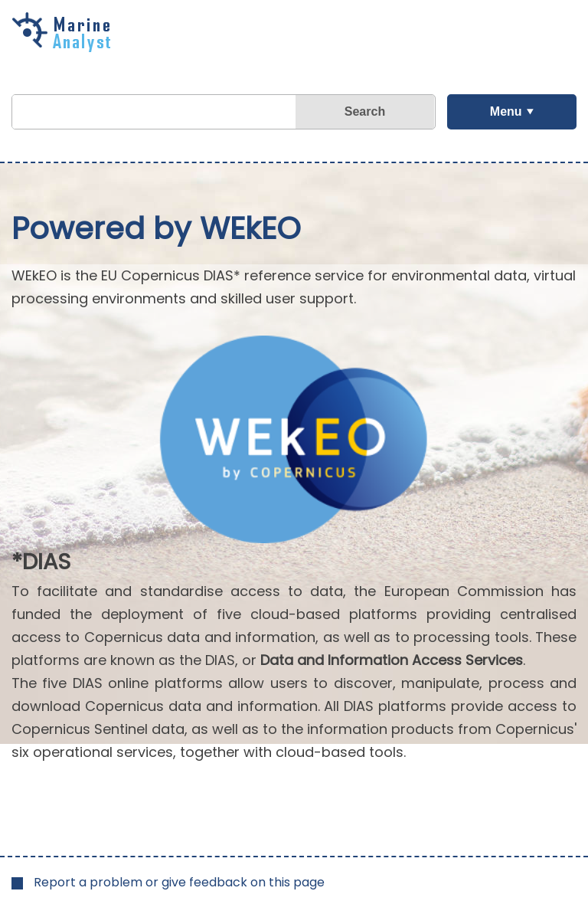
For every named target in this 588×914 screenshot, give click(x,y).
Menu (506, 111)
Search (365, 111)
